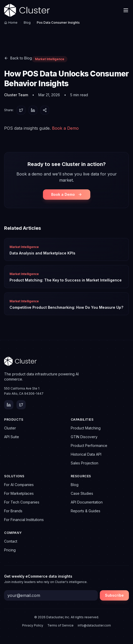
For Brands (13, 511)
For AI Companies (19, 485)
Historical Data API (86, 454)
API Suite (12, 437)
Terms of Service (60, 625)
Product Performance (89, 445)
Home (11, 23)
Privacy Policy (33, 625)
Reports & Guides (86, 511)
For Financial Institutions (24, 520)
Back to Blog (18, 58)
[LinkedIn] (9, 405)
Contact (11, 541)
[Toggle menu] (126, 10)
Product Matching (86, 428)
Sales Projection (85, 463)
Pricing (10, 550)
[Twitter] (21, 405)
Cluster (10, 428)
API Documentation (87, 502)
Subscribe (114, 595)
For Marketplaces (19, 493)
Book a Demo (65, 128)
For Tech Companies (22, 502)
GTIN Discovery (84, 437)
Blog (27, 23)
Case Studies (82, 493)
